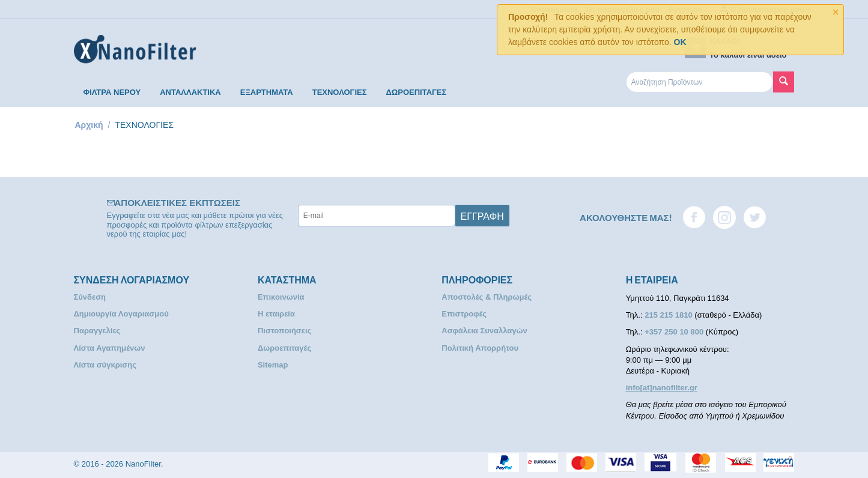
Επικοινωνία (281, 297)
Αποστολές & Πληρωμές (487, 297)
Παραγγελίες (97, 331)
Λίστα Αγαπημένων (110, 348)
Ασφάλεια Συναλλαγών (484, 331)
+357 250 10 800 (675, 332)
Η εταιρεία (276, 314)
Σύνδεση (90, 297)
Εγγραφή (482, 216)
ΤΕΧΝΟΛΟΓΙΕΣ (340, 92)
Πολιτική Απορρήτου (480, 348)
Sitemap (273, 365)
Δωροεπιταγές (284, 348)
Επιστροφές (464, 314)
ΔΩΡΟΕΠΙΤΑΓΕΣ (416, 92)
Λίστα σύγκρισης (105, 365)
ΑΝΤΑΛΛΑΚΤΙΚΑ (190, 92)
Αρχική (89, 125)
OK (680, 42)
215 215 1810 (669, 315)
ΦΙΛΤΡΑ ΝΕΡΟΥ (112, 92)
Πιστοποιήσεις (284, 331)
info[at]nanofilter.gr (662, 388)
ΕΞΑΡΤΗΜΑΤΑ (267, 92)
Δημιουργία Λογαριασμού (121, 314)
